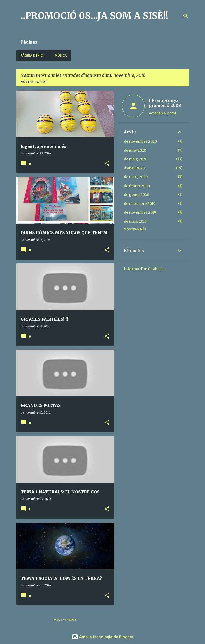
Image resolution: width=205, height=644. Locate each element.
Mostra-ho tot (34, 82)
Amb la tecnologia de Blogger (103, 637)
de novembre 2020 (140, 141)
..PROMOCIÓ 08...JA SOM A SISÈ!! (94, 16)
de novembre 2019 (140, 212)
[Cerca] (186, 16)
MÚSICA (61, 55)
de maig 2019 (135, 221)
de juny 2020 (135, 150)
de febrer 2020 (137, 186)
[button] (107, 164)
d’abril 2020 (134, 168)
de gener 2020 (137, 195)
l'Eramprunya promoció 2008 (165, 103)
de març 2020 (136, 177)
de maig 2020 (136, 159)
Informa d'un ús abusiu (144, 269)
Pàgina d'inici (32, 55)
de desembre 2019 (140, 204)
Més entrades (65, 620)
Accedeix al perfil (162, 113)
